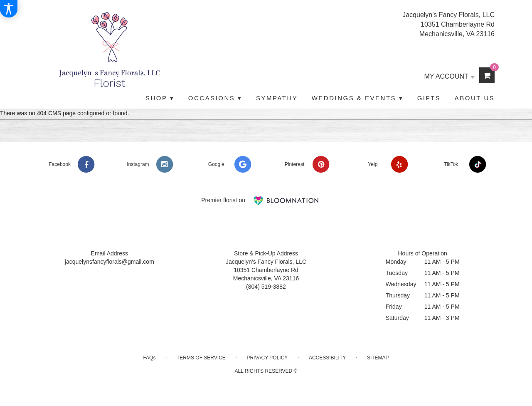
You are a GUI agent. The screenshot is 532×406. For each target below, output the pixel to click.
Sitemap (378, 358)
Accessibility (327, 358)
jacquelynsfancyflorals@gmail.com (110, 262)
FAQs (149, 358)
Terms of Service (201, 358)
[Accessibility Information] (9, 9)
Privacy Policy (267, 358)
